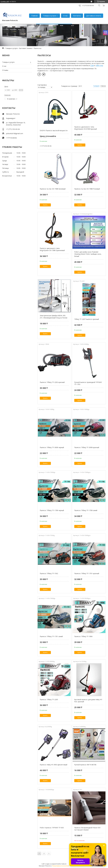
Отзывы (5, 70)
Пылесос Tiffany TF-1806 (83, 636)
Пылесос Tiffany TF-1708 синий (86, 510)
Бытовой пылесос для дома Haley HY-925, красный (88, 701)
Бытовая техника (26, 48)
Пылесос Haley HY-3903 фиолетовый (54, 765)
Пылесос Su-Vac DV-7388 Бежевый (53, 189)
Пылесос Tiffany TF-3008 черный (52, 447)
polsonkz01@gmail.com (15, 133)
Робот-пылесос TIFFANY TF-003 (52, 828)
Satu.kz (64, 864)
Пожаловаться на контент (61, 866)
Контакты (77, 16)
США (92, 65)
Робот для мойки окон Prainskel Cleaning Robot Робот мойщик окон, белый (88, 254)
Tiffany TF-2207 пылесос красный (87, 319)
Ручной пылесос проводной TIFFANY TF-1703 (88, 383)
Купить (80, 145)
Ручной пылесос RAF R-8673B (85, 765)
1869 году (99, 65)
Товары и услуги (50, 16)
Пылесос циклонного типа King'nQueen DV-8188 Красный (86, 128)
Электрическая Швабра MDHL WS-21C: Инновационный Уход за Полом (54, 317)
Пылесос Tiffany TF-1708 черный (52, 510)
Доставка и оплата (94, 16)
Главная (34, 16)
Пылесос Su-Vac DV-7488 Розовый (87, 189)
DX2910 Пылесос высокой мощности (54, 130)
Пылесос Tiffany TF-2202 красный (52, 382)
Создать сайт (5, 2)
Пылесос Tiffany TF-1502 (49, 573)
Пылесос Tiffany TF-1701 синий (51, 636)
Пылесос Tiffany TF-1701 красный (87, 573)
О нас (65, 16)
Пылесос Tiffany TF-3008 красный (87, 447)
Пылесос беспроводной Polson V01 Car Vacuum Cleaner (87, 829)
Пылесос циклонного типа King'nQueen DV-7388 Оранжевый (52, 249)
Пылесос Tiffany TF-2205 (49, 699)
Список (103, 86)
